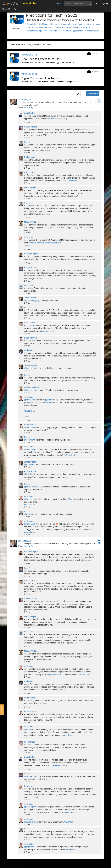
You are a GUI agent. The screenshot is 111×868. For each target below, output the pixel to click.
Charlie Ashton (31, 127)
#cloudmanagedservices (51, 243)
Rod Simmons (30, 157)
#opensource (34, 243)
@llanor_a (55, 24)
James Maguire (25, 100)
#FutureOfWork (44, 403)
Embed (17, 9)
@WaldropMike (31, 807)
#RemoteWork (58, 675)
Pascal (27, 142)
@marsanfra (85, 27)
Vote (26, 108)
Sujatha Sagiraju (31, 254)
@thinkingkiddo (50, 31)
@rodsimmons (93, 24)
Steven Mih (29, 237)
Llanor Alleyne (30, 188)
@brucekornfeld (46, 27)
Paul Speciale (30, 267)
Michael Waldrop (31, 222)
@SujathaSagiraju (32, 301)
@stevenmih (72, 27)
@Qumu (49, 400)
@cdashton (78, 31)
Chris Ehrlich (30, 113)
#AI (33, 325)
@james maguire (92, 31)
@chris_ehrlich (65, 31)
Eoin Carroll (29, 285)
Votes (21, 108)
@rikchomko (32, 27)
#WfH (49, 675)
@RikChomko (30, 474)
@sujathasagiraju (34, 31)
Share (6, 9)
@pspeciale (66, 24)
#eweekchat (32, 24)
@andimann (60, 27)
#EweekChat (30, 411)
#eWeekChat (69, 455)
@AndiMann (30, 440)
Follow (16, 29)
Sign (105, 3)
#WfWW (28, 403)
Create (58, 3)
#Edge (71, 499)
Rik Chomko (30, 172)
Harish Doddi (30, 350)
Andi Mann (29, 397)
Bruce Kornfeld (31, 338)
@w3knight (44, 24)
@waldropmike (79, 24)
